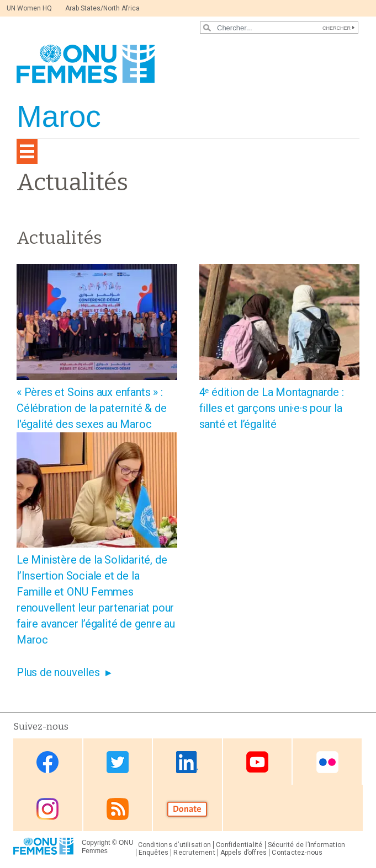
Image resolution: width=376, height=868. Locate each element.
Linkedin (187, 762)
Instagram (47, 809)
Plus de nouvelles (58, 672)
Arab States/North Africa (102, 8)
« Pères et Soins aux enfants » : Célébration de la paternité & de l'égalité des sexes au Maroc (92, 408)
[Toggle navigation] (27, 151)
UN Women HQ (29, 8)
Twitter (118, 762)
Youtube (257, 762)
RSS (118, 809)
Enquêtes (154, 853)
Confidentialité (239, 845)
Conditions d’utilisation (175, 845)
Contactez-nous (297, 853)
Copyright (96, 843)
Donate (187, 809)
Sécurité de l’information (307, 845)
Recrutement (194, 853)
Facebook (47, 762)
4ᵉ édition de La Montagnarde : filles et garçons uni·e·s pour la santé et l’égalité (272, 408)
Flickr (327, 762)
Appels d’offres (243, 853)
